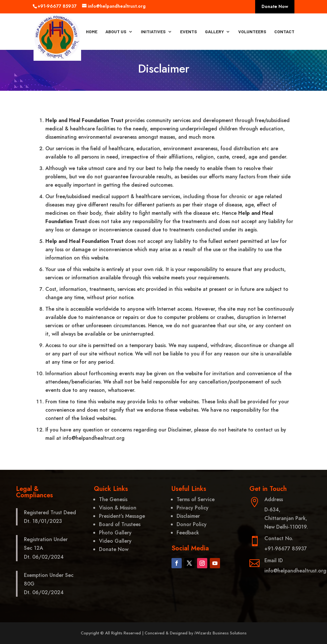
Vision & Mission (118, 508)
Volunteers (252, 32)
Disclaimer (188, 516)
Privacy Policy (193, 508)
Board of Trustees (120, 524)
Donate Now (275, 7)
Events (189, 32)
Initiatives (153, 32)
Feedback (188, 533)
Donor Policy (192, 524)
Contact (284, 32)
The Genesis (113, 499)
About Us (116, 32)
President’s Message (122, 516)
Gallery (214, 32)
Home (92, 32)
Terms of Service (196, 499)
